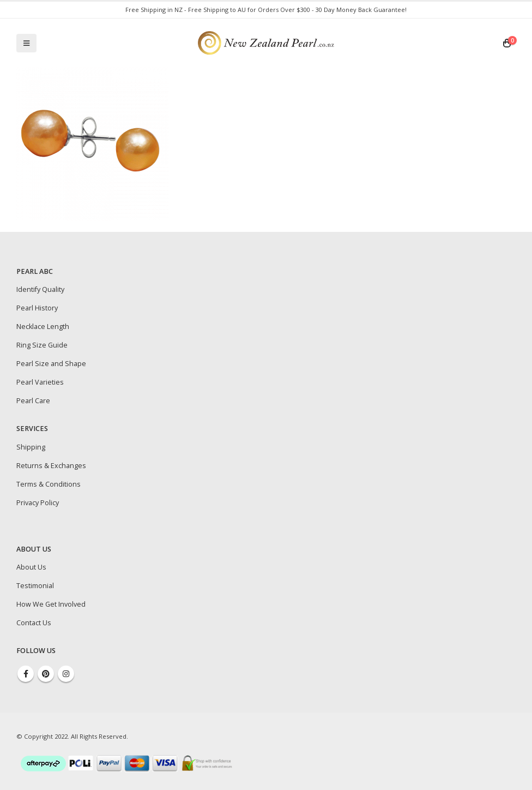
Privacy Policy (38, 503)
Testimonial (35, 586)
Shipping (31, 447)
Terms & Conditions (49, 484)
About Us (31, 567)
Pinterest (46, 674)
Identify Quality (40, 289)
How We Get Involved (51, 604)
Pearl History (37, 308)
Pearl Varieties (40, 382)
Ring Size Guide (42, 345)
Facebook (26, 674)
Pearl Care (33, 401)
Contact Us (34, 623)
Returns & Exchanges (51, 466)
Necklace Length (43, 327)
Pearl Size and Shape (51, 364)
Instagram (66, 674)
